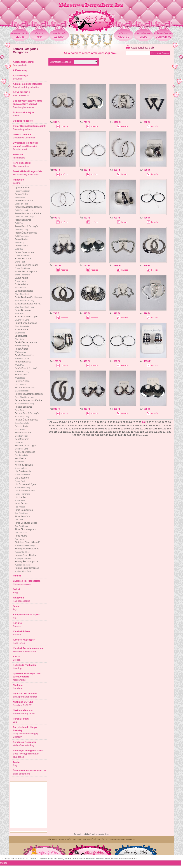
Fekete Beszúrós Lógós (27, 415)
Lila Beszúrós (22, 479)
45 (76, 425)
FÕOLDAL (52, 840)
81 (70, 429)
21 (121, 422)
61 (128, 425)
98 (125, 429)
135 (169, 432)
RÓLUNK (77, 840)
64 (138, 425)
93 (109, 429)
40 (60, 425)
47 (82, 425)
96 (119, 429)
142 (102, 435)
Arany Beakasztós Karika (28, 215)
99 (128, 429)
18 (111, 422)
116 (83, 432)
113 (69, 432)
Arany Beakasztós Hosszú (28, 208)
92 (106, 429)
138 (83, 435)
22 (124, 422)
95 (116, 429)
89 (96, 429)
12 (91, 422)
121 (105, 432)
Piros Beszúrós (23, 518)
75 (51, 429)
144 (111, 435)
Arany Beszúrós (23, 221)
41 (63, 425)
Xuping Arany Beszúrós (27, 550)
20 (117, 422)
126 (128, 432)
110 (56, 432)
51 (95, 425)
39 (57, 425)
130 (146, 432)
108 (169, 429)
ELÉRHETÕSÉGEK (91, 840)
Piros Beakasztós (24, 511)
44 (73, 425)
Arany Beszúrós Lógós (26, 228)
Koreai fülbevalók (24, 466)
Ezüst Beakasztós (24, 292)
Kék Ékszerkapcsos (25, 453)
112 (65, 432)
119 (97, 432)
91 (103, 429)
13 (95, 422)
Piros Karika (21, 537)
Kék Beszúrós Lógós (25, 447)
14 (98, 422)
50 (92, 425)
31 (153, 422)
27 (140, 422)
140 (93, 435)
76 (54, 429)
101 (137, 429)
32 (156, 422)
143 (106, 435)
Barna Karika (21, 279)
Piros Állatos (21, 505)
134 (165, 432)
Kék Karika (20, 460)
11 (88, 422)
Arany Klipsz (21, 247)
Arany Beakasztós (24, 202)
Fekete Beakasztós (25, 389)
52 (99, 425)
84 (80, 429)
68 (151, 425)
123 (115, 432)
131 (151, 432)
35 (166, 422)
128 (137, 432)
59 (121, 425)
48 (86, 425)
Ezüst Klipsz (21, 337)
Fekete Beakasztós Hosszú (29, 395)
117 (87, 432)
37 (50, 425)
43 (69, 425)
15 (101, 422)
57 (115, 425)
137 (79, 435)
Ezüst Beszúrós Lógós (26, 318)
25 (134, 422)
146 (120, 435)
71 (160, 425)
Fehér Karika (21, 376)
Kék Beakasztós (23, 434)
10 (85, 422)
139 (88, 435)
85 (83, 429)
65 (141, 425)
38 (53, 425)
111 (60, 432)
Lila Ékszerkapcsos (25, 492)
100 (133, 429)
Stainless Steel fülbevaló (27, 544)
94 (112, 429)
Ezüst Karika (21, 331)
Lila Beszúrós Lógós (25, 486)
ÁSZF (104, 840)
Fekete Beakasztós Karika (28, 402)
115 (78, 432)
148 (129, 435)
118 (92, 432)
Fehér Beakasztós (24, 357)
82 (73, 429)
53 (102, 425)
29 (147, 422)
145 (115, 435)
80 (67, 429)
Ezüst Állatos (21, 286)
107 (164, 429)
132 (156, 432)
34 (163, 422)
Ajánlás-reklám (22, 189)
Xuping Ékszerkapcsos (27, 563)
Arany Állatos (22, 196)
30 (150, 422)
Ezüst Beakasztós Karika (28, 305)
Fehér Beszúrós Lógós (26, 370)
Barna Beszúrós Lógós (27, 266)
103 (146, 429)
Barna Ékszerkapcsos (26, 273)
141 (97, 435)
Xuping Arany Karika (25, 557)
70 (157, 425)
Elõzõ (62, 422)
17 (108, 422)
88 (93, 429)
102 (142, 429)
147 (124, 435)
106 (160, 429)
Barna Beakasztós (24, 254)
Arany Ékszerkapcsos (26, 234)
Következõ (142, 435)
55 (108, 425)
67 (147, 425)
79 (64, 429)
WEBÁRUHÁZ (65, 840)
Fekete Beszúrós (24, 408)
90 (99, 429)
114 (74, 432)
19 (114, 422)
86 (86, 429)
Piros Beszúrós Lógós (26, 524)
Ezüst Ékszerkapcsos (26, 324)
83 (77, 429)
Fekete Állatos (22, 383)
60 (125, 425)
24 (130, 422)
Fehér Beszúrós (23, 363)
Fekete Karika (22, 428)
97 (122, 429)
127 (133, 432)
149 (133, 435)
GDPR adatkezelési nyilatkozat (122, 840)
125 (124, 432)
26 (137, 422)
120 (101, 432)
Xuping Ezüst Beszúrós (27, 569)
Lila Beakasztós (23, 473)
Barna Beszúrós (23, 260)
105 (155, 429)
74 (170, 425)
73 (167, 425)
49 (89, 425)
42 (66, 425)
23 (127, 422)
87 (90, 429)
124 (119, 432)
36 (169, 422)
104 (151, 429)
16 (104, 422)
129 (142, 432)
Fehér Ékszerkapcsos (26, 344)
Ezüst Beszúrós (23, 312)
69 (154, 425)
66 (144, 425)
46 (79, 425)
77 (57, 429)
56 (112, 425)
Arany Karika (21, 241)
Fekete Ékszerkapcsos (26, 421)
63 (134, 425)
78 (60, 429)
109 (51, 432)
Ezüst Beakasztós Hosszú (28, 299)
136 (74, 435)
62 (131, 425)
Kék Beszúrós (22, 441)
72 (164, 425)
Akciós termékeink (23, 63)
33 (160, 422)
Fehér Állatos (22, 350)
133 (160, 432)
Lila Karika (20, 499)
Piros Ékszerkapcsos (26, 531)
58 (118, 425)
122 (110, 432)
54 (105, 425)
